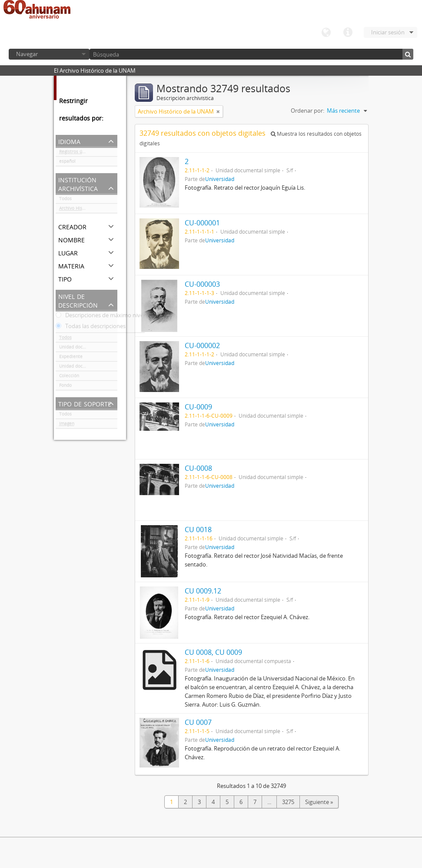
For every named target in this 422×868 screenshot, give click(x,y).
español (67, 163)
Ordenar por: (307, 111)
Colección (69, 377)
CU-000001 (202, 223)
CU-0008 (198, 468)
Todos (65, 200)
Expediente (71, 358)
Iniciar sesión (388, 32)
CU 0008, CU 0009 (213, 652)
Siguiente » (319, 802)
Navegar (27, 54)
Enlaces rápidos (348, 33)
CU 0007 (198, 722)
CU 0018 (198, 530)
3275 (288, 802)
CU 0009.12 (203, 591)
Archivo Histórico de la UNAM (88, 210)
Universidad (220, 179)
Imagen (67, 425)
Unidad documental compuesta (88, 368)
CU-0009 (198, 407)
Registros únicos (76, 153)
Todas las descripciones (91, 328)
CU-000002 (202, 345)
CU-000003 (202, 284)
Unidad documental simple (87, 349)
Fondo (65, 387)
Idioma (326, 33)
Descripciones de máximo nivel (100, 317)
